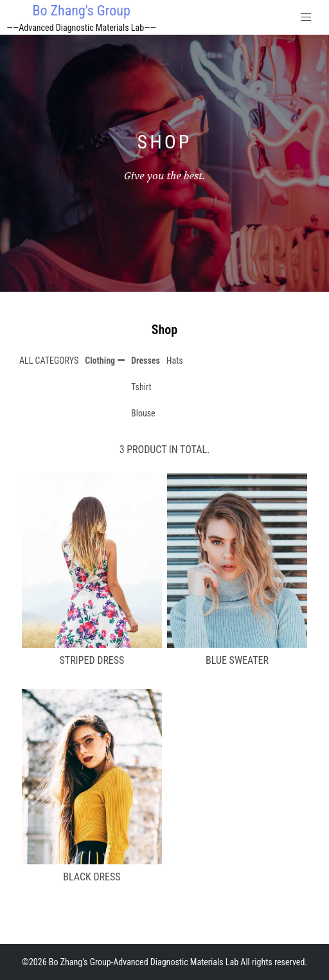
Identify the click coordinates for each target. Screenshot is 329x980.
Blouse (143, 413)
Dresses (146, 361)
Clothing (100, 361)
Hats (175, 361)
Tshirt (141, 387)
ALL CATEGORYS (49, 361)
